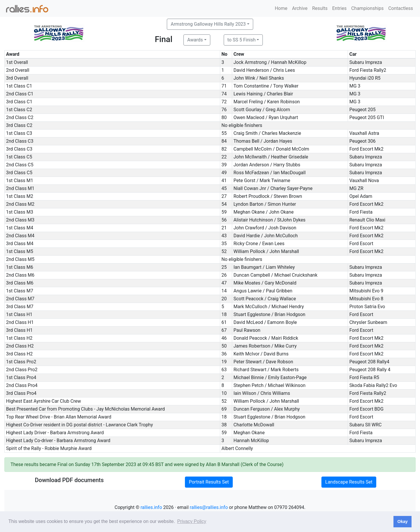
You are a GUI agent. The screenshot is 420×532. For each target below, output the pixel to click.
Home (281, 8)
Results (320, 8)
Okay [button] (402, 521)
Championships (367, 8)
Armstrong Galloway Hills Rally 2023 (208, 24)
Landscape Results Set (349, 482)
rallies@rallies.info (209, 507)
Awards (195, 40)
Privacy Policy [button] (192, 521)
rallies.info (151, 507)
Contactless (401, 8)
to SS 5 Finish (242, 40)
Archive (300, 8)
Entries (339, 8)
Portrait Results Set (209, 482)
